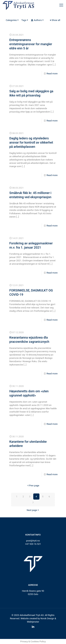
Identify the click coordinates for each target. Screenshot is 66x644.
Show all (55, 20)
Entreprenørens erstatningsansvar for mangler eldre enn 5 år (31, 44)
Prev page (33, 486)
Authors (38, 20)
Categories (12, 20)
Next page (33, 510)
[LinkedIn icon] (33, 627)
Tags (25, 20)
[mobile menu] (61, 5)
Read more (52, 74)
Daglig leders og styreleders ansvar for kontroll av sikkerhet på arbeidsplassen (31, 142)
